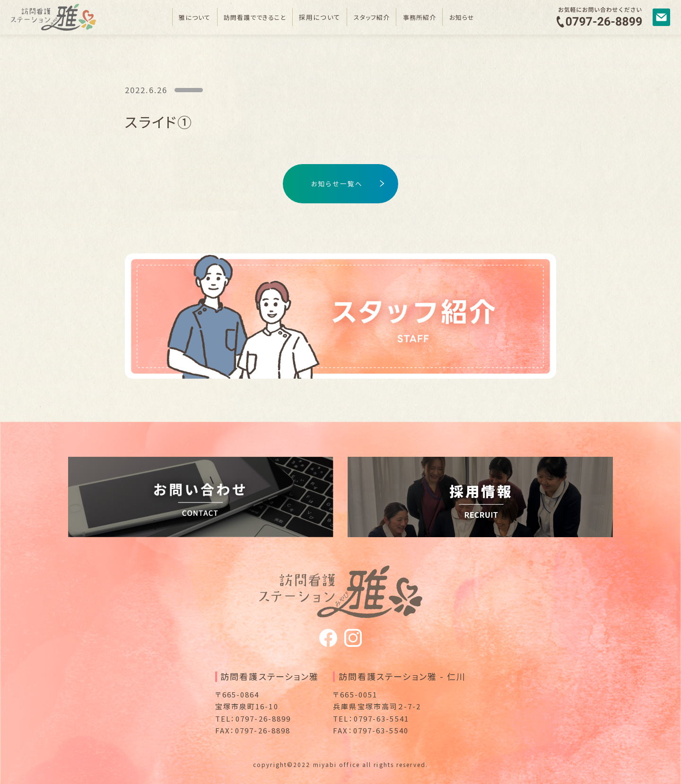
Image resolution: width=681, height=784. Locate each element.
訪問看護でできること (251, 17)
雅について (187, 17)
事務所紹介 (425, 17)
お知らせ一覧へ (337, 183)
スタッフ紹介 (375, 17)
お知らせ (470, 17)
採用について (320, 17)
